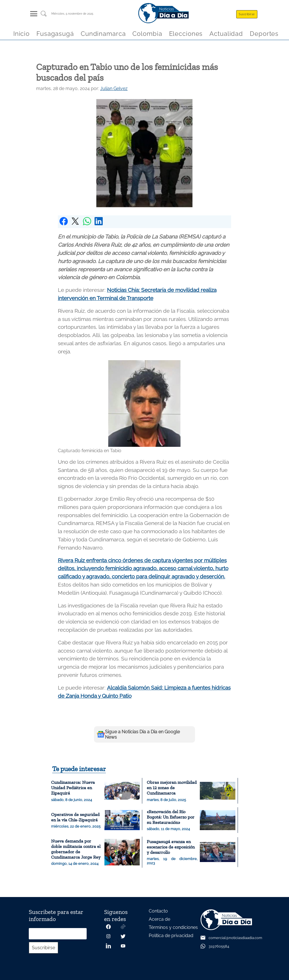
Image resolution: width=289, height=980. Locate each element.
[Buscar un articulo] (44, 16)
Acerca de (159, 919)
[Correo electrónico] (58, 934)
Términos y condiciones (173, 927)
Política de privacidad (171, 936)
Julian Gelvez (114, 88)
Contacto (158, 911)
